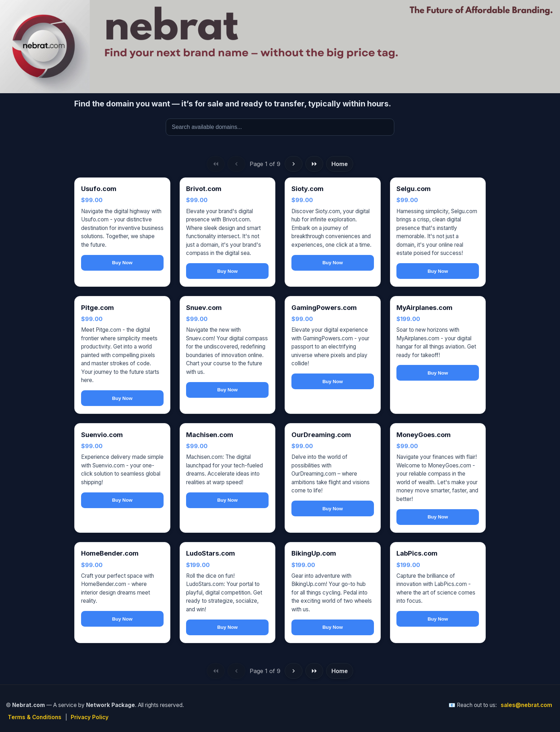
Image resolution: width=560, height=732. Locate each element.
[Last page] (314, 164)
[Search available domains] (280, 127)
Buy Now (122, 263)
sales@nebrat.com (526, 705)
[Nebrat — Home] (280, 47)
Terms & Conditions (35, 717)
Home (340, 164)
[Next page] (294, 164)
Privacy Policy (90, 717)
